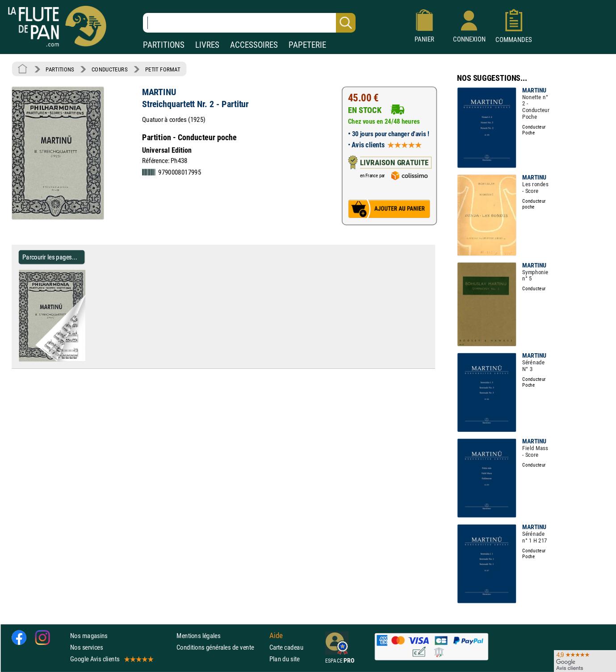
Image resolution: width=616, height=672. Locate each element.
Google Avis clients (111, 659)
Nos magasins (89, 635)
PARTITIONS (164, 45)
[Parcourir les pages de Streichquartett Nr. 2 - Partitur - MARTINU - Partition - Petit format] (89, 359)
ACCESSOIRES (254, 45)
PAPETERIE (307, 45)
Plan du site (285, 659)
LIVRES (207, 45)
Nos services (86, 647)
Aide (276, 635)
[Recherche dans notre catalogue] (249, 23)
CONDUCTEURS (109, 69)
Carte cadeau (286, 647)
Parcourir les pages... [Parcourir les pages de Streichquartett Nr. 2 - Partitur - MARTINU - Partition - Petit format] (50, 257)
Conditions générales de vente (221, 647)
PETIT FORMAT (163, 69)
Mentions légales (198, 635)
